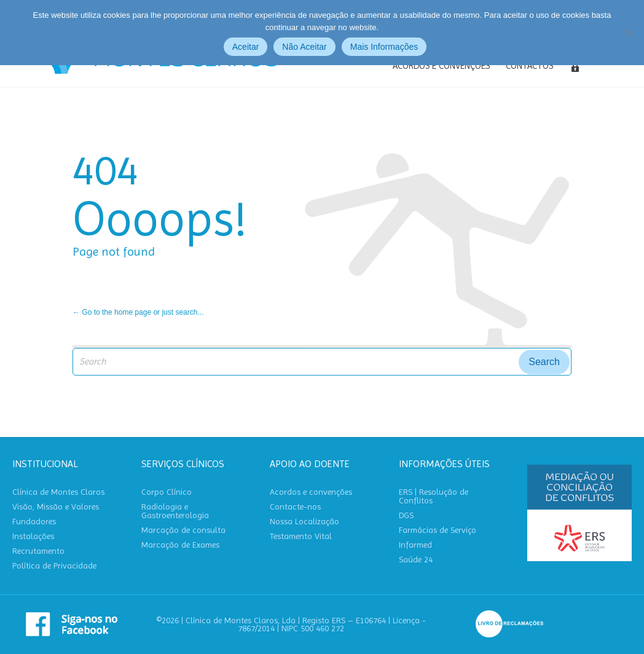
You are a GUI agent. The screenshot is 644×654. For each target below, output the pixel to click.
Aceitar (246, 47)
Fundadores (34, 522)
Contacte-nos (295, 507)
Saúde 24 (416, 560)
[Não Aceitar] (629, 33)
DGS (406, 515)
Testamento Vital (301, 536)
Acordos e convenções (311, 492)
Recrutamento (38, 551)
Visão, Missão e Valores (56, 507)
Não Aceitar (304, 47)
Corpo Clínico (167, 492)
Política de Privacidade (54, 566)
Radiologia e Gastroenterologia (175, 511)
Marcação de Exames (180, 545)
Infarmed (415, 545)
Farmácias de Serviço (438, 530)
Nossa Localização (304, 522)
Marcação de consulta (183, 530)
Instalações (33, 536)
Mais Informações (384, 47)
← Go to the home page (112, 312)
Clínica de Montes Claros (58, 492)
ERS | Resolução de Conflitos (434, 496)
